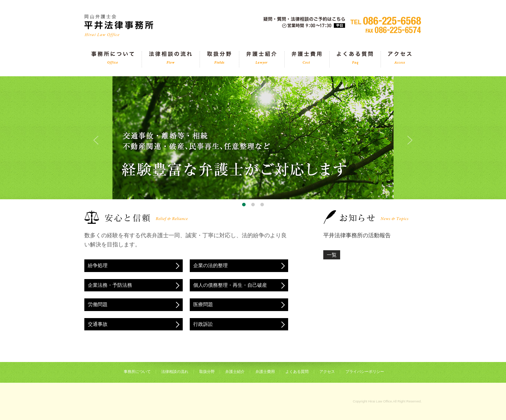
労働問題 (98, 304)
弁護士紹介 (261, 59)
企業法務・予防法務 (110, 285)
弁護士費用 (307, 59)
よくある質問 (355, 59)
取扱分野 (219, 59)
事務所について (113, 59)
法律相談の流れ (170, 59)
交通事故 (98, 324)
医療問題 (203, 304)
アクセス (400, 59)
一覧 (332, 255)
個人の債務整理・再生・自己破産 (230, 285)
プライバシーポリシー (365, 371)
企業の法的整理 (210, 265)
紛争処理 (98, 265)
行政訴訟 (203, 324)
